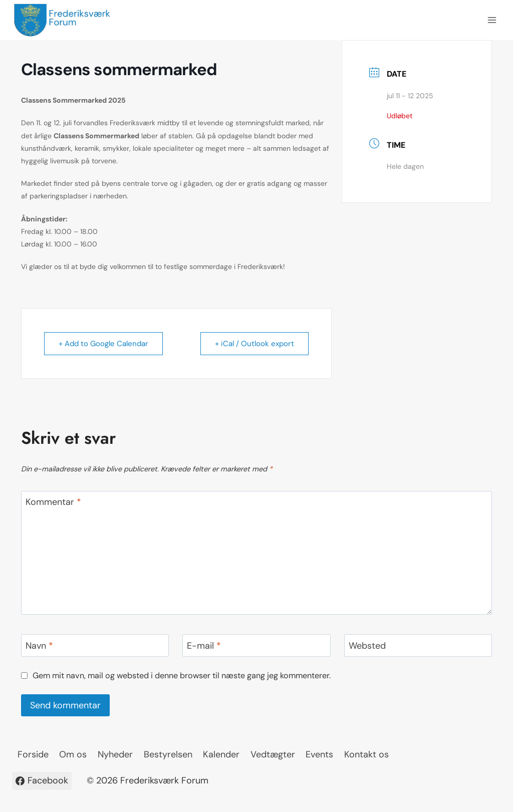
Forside (33, 754)
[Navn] (95, 645)
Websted (367, 646)
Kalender (221, 754)
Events (319, 754)
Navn (39, 646)
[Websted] (418, 645)
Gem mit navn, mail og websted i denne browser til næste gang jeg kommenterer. (182, 675)
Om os (73, 754)
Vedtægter (273, 754)
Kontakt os (366, 754)
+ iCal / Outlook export (254, 344)
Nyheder (115, 754)
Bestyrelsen (168, 754)
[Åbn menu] (492, 20)
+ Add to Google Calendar (103, 344)
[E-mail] (256, 645)
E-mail (204, 646)
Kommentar (53, 503)
